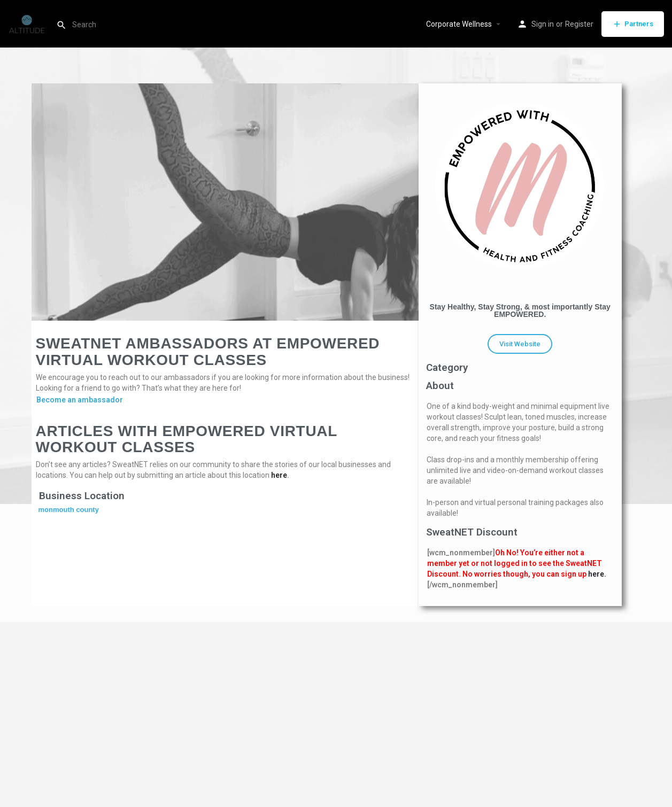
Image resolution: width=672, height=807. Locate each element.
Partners (633, 24)
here (279, 475)
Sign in (543, 24)
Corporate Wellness (459, 24)
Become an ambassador (80, 400)
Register (579, 24)
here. (597, 574)
